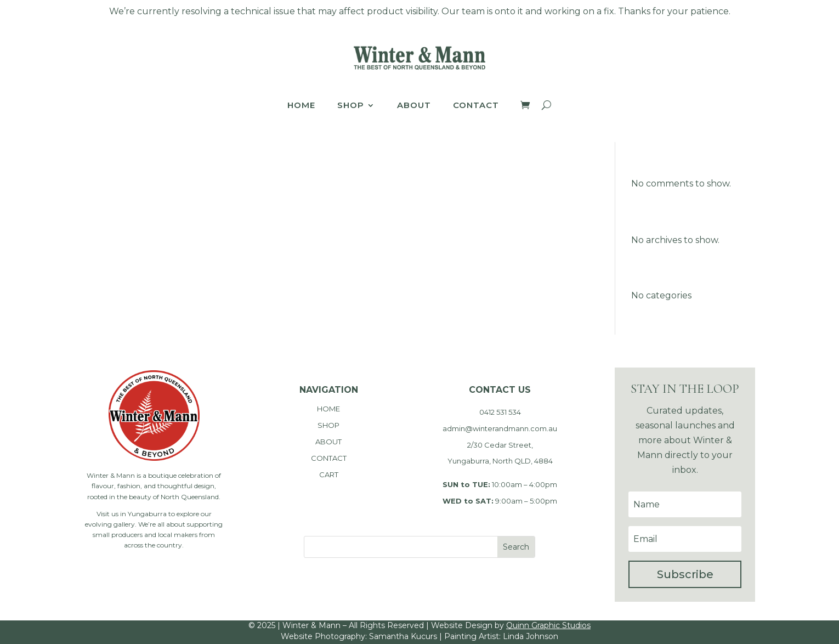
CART (329, 474)
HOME (328, 409)
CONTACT (329, 458)
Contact (476, 106)
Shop (351, 106)
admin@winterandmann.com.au (500, 428)
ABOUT (328, 442)
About (414, 106)
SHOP (328, 425)
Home (301, 106)
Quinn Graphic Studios (548, 625)
